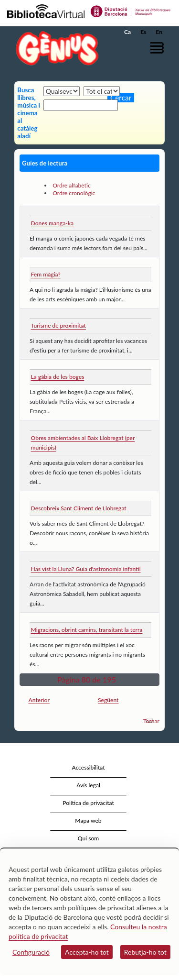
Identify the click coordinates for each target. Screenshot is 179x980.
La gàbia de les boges (58, 377)
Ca (127, 32)
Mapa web (88, 820)
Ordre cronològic (74, 193)
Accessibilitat (88, 767)
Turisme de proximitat (58, 325)
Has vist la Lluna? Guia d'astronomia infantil (86, 569)
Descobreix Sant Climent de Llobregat (79, 508)
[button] (159, 48)
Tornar (151, 721)
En (159, 32)
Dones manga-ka (52, 223)
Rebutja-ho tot (145, 952)
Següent (108, 700)
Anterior (39, 700)
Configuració (31, 952)
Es (143, 32)
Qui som (88, 838)
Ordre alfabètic (72, 185)
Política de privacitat (88, 803)
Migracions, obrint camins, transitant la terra (87, 630)
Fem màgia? (46, 274)
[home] (55, 48)
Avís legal (88, 785)
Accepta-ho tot (87, 952)
